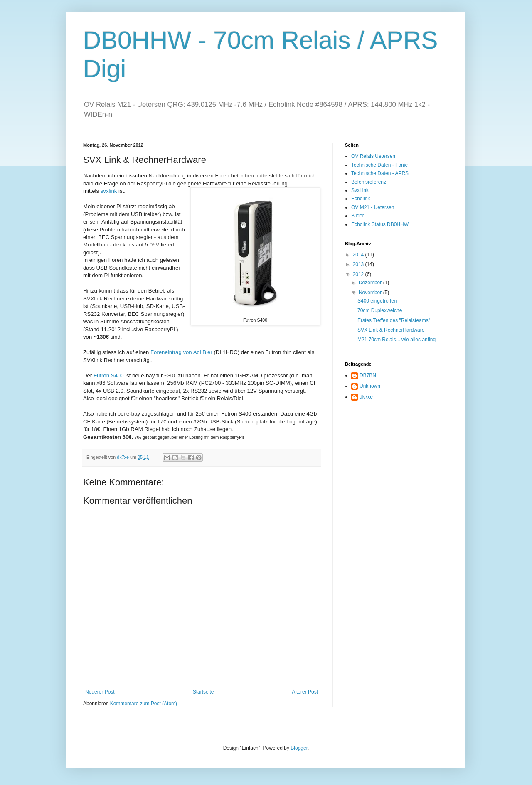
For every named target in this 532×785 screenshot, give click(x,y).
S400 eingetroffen (377, 301)
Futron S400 (109, 375)
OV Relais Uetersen (373, 156)
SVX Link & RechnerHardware (391, 330)
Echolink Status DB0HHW (380, 224)
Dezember (371, 283)
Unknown (370, 386)
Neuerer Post (100, 692)
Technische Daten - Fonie (379, 165)
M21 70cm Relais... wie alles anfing (397, 340)
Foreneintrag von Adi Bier (181, 352)
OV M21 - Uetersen (373, 207)
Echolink (361, 199)
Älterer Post (305, 692)
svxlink (109, 191)
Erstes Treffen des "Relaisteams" (394, 320)
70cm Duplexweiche (380, 310)
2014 (359, 255)
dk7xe (366, 397)
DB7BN (368, 375)
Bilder (358, 216)
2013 (359, 264)
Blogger (299, 748)
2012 (359, 274)
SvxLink (360, 190)
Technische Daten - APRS (380, 173)
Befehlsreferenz (369, 182)
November (371, 293)
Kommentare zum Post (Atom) (144, 704)
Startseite (203, 692)
